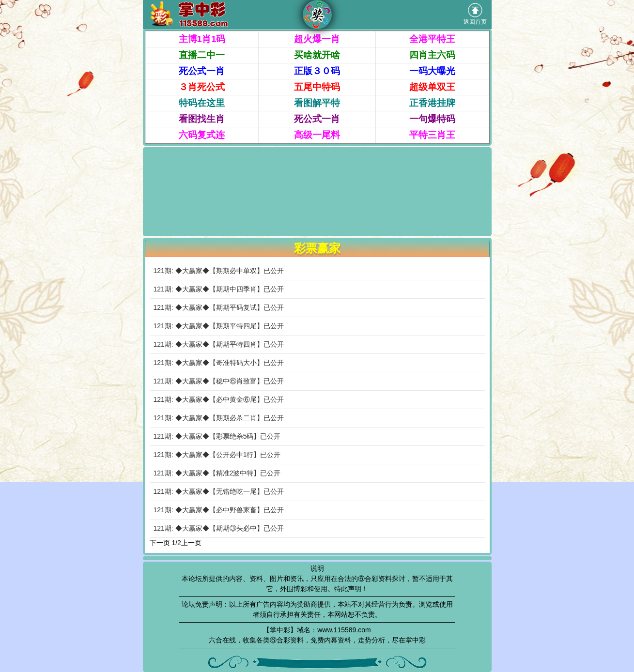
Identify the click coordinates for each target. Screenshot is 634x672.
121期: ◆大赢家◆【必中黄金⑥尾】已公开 (219, 399)
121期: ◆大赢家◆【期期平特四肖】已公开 (219, 344)
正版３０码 (317, 71)
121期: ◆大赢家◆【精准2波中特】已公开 (217, 473)
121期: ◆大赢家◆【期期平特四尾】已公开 (219, 326)
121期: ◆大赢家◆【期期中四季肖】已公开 (219, 289)
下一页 (160, 543)
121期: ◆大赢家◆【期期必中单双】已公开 (219, 271)
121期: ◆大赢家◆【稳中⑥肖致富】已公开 (219, 381)
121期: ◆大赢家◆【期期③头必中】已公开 (219, 528)
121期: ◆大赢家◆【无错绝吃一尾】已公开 (219, 491)
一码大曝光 (432, 71)
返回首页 (475, 14)
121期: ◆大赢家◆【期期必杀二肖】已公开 (219, 418)
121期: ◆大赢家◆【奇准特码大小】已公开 (219, 363)
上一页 (191, 543)
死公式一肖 (202, 71)
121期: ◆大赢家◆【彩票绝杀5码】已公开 (217, 436)
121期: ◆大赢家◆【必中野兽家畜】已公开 (219, 510)
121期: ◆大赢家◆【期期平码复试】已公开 (219, 307)
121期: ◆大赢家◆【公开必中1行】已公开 (217, 455)
